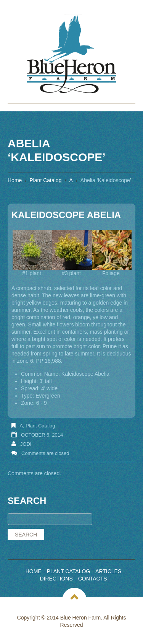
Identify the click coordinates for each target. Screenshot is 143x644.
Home (15, 180)
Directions (56, 579)
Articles (108, 571)
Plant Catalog (45, 180)
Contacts (93, 579)
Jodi (26, 444)
